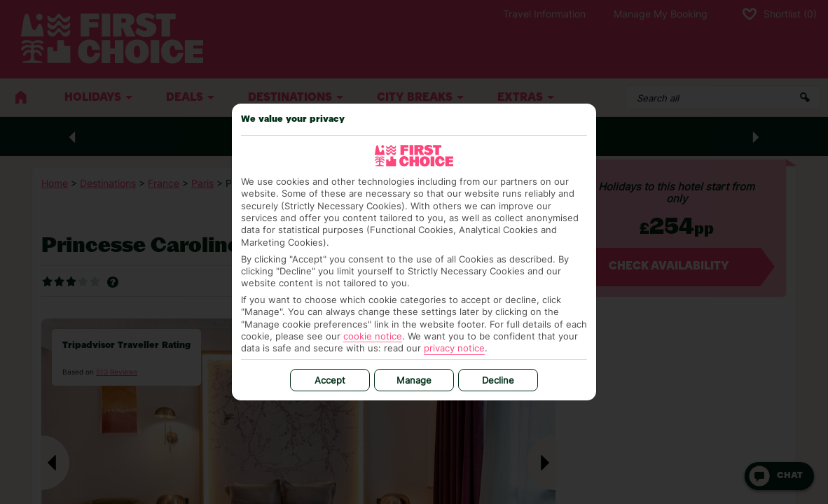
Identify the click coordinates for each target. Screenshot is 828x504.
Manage (414, 380)
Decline (498, 380)
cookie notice (373, 336)
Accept (330, 380)
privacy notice (454, 348)
